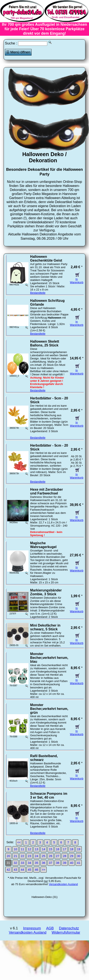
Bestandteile (38, 293)
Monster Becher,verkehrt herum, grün (49, 709)
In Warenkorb (77, 279)
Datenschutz (69, 928)
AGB (50, 928)
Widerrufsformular (66, 932)
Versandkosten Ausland (63, 884)
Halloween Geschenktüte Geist (46, 259)
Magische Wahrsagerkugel (43, 545)
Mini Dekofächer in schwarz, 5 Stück (45, 627)
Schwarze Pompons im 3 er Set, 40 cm (49, 796)
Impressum (32, 928)
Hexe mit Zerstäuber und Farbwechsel (47, 491)
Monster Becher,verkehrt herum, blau (49, 658)
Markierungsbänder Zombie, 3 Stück (46, 592)
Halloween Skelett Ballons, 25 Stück (45, 343)
